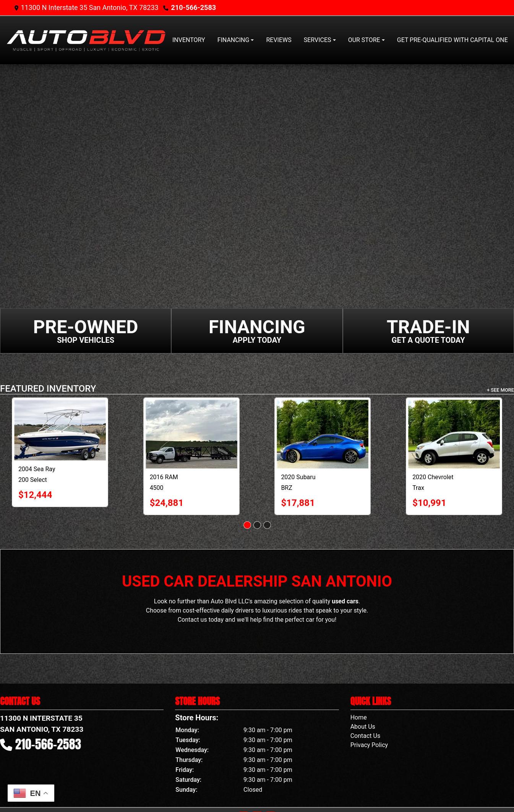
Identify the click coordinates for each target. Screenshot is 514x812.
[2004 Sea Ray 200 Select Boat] (60, 430)
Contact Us (366, 736)
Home (359, 717)
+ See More (500, 390)
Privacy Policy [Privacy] (369, 745)
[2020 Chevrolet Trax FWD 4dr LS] (454, 434)
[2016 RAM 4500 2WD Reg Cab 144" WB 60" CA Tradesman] (191, 434)
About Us (363, 727)
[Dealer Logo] (86, 40)
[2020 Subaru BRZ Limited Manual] (323, 434)
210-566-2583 (194, 7)
